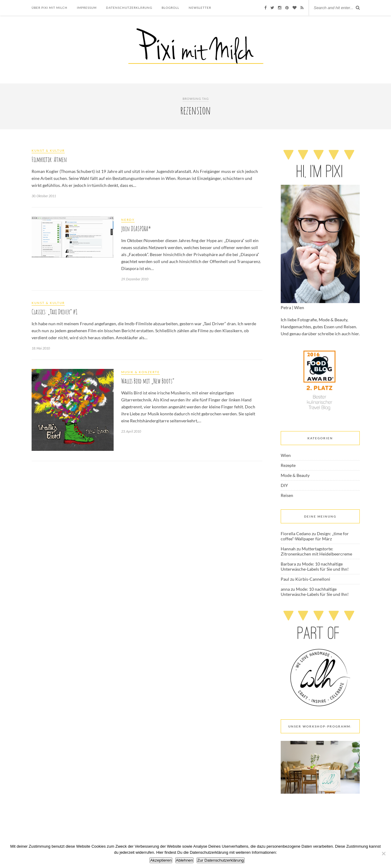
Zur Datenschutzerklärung (220, 860)
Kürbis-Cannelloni (313, 579)
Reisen (287, 495)
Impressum (87, 8)
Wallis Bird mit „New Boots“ (148, 381)
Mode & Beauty (295, 475)
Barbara (288, 564)
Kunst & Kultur (48, 150)
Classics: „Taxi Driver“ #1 (55, 312)
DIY (284, 485)
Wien (286, 455)
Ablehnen (184, 860)
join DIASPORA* (136, 229)
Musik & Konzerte (141, 372)
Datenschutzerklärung (129, 8)
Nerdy (128, 220)
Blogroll (170, 8)
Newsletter (200, 8)
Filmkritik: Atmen (49, 159)
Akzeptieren (161, 860)
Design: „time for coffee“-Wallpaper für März (315, 536)
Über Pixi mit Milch (50, 8)
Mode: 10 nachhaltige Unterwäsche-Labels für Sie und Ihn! (315, 566)
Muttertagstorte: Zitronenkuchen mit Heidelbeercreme (316, 551)
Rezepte (288, 465)
